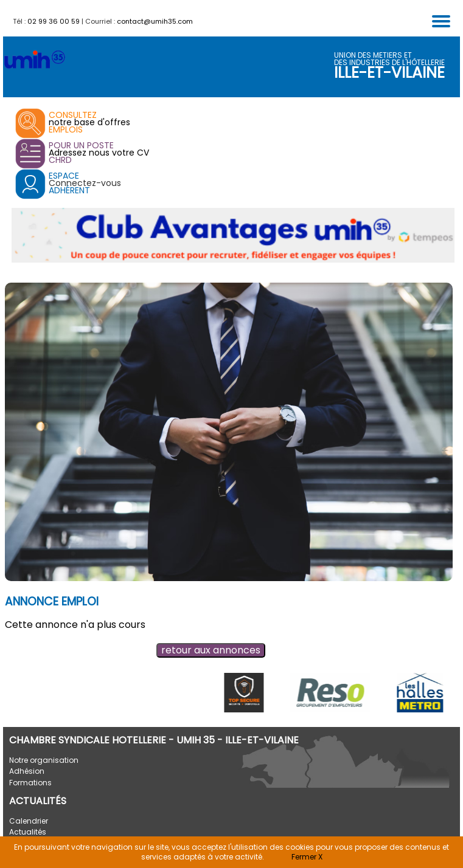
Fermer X (307, 857)
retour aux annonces (211, 650)
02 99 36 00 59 (54, 21)
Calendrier (29, 821)
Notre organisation (44, 760)
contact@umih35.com (155, 21)
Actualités (28, 832)
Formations (30, 783)
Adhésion (27, 771)
